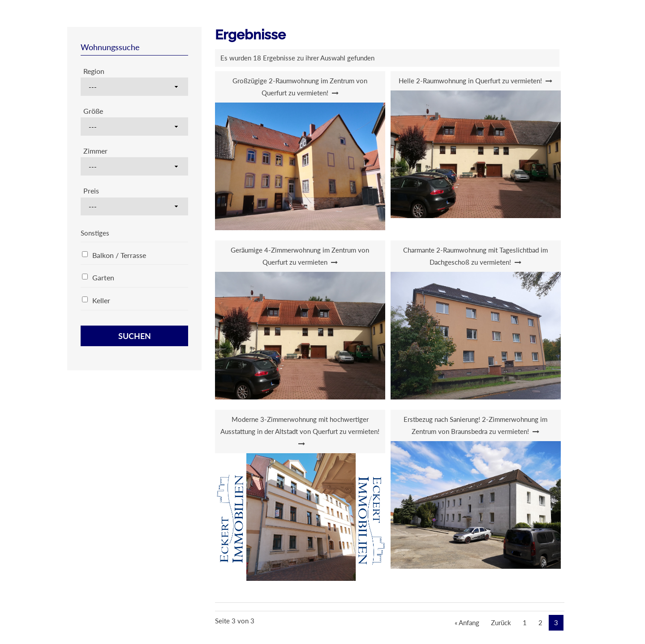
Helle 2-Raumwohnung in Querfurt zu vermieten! (470, 81)
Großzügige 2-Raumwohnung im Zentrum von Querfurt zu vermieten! (300, 87)
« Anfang (467, 623)
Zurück (501, 623)
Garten (103, 277)
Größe (93, 111)
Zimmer (95, 151)
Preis (91, 191)
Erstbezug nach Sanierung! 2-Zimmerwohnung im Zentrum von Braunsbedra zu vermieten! (475, 425)
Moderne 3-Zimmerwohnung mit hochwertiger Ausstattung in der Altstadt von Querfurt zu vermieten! (300, 425)
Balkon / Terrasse (119, 255)
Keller (101, 300)
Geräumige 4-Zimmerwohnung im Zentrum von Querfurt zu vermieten (300, 256)
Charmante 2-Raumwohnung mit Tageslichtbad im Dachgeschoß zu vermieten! (475, 256)
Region (94, 71)
